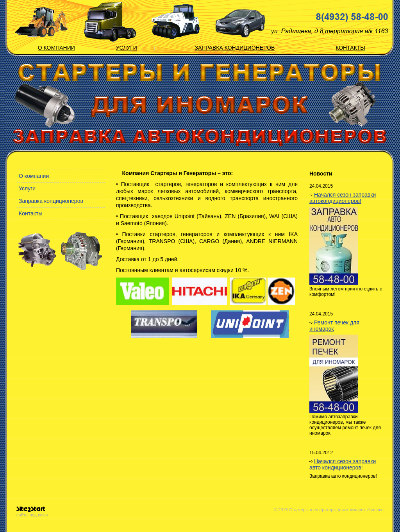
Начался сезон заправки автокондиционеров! (343, 198)
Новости (321, 174)
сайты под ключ (32, 512)
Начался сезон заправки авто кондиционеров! (343, 464)
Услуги (127, 48)
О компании (56, 48)
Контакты (350, 48)
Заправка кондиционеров (235, 48)
